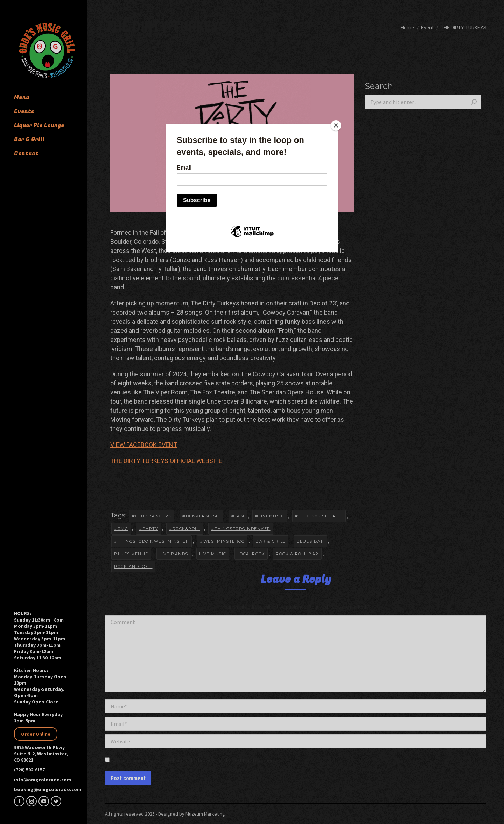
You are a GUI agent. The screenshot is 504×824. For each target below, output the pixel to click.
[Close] (336, 125)
